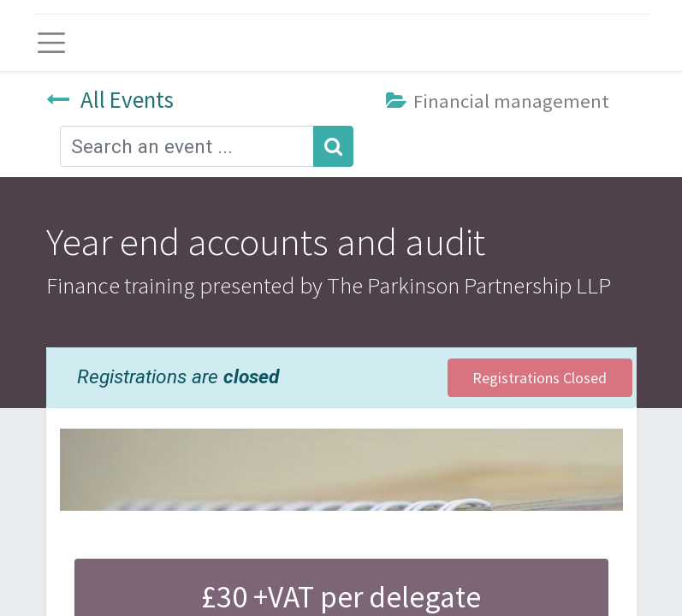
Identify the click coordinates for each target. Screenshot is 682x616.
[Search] (333, 146)
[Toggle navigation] (51, 43)
